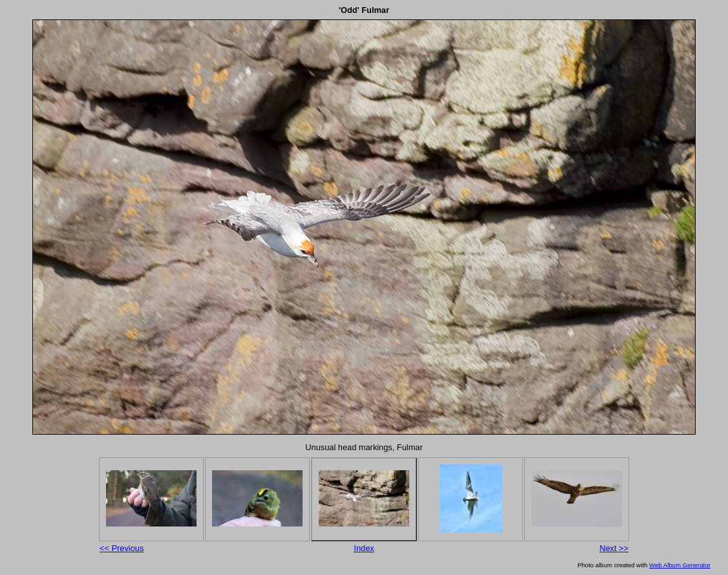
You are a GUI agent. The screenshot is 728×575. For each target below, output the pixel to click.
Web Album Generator (680, 565)
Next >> (614, 548)
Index (364, 548)
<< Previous (122, 548)
